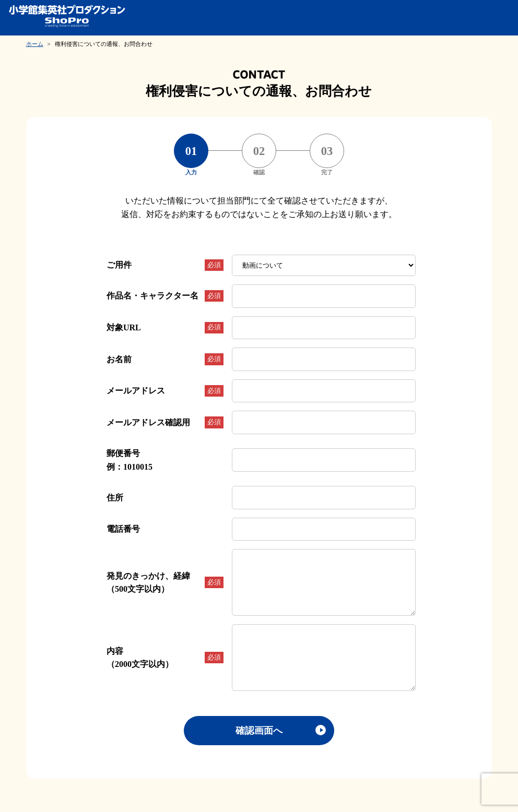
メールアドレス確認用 (165, 422)
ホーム (35, 44)
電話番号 (123, 529)
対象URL (165, 328)
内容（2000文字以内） (165, 658)
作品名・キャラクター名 (165, 296)
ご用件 (165, 265)
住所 (115, 498)
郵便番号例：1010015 (129, 460)
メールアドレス (165, 391)
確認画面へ (259, 731)
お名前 (165, 359)
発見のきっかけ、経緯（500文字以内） (165, 583)
